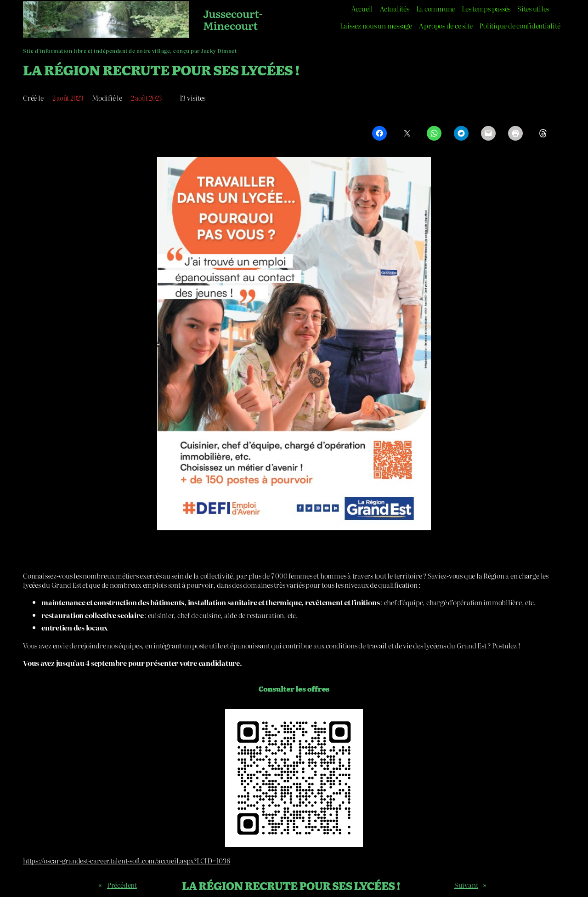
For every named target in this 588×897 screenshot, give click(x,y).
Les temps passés (486, 9)
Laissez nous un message (376, 26)
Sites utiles (533, 9)
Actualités (395, 9)
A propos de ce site (446, 26)
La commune (436, 9)
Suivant (466, 885)
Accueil (362, 9)
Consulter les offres (294, 689)
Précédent (122, 885)
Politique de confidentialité (520, 26)
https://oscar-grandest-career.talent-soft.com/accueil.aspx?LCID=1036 (127, 860)
